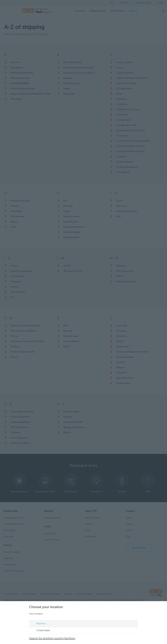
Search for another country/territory (52, 638)
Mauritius (38, 624)
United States (41, 631)
